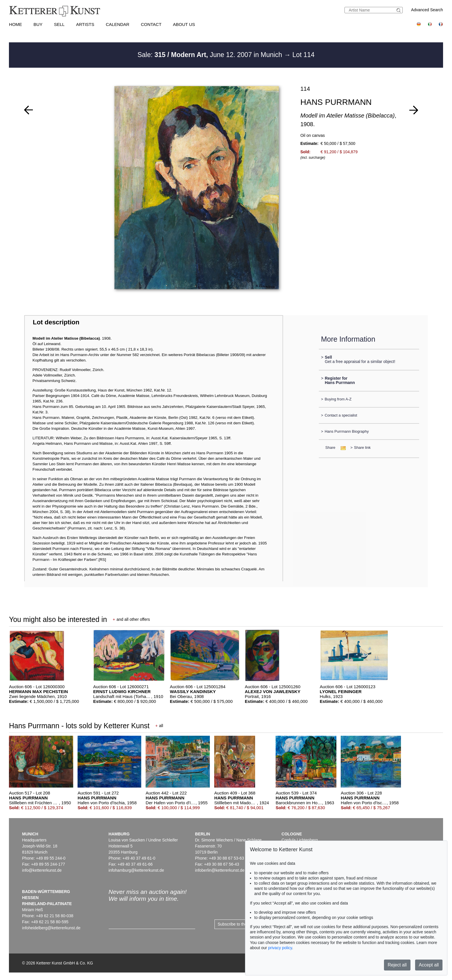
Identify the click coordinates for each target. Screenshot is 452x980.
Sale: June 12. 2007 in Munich (211, 55)
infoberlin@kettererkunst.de (220, 870)
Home (15, 24)
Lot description (56, 322)
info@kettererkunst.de (42, 870)
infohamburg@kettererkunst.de (136, 870)
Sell (59, 24)
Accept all (429, 965)
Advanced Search (427, 10)
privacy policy (280, 948)
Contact (151, 24)
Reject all (397, 965)
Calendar (118, 24)
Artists (85, 24)
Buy (38, 24)
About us (184, 24)
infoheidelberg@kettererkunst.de (51, 928)
